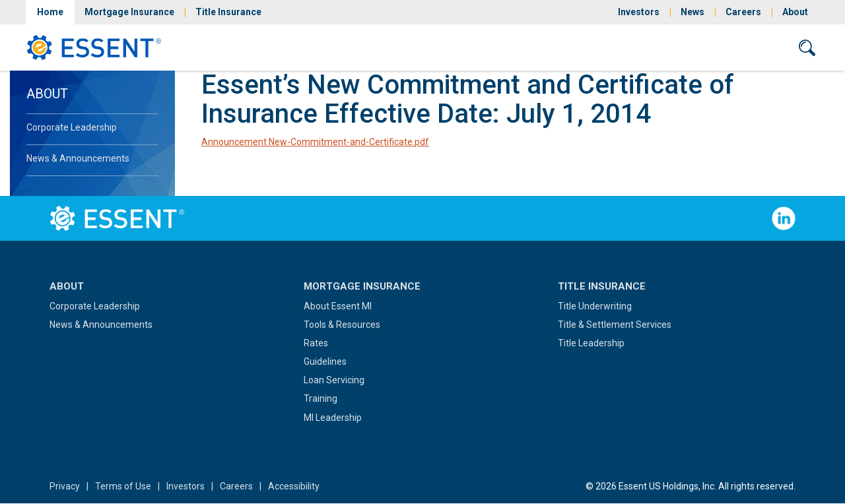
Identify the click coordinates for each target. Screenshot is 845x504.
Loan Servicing (334, 380)
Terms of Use (123, 486)
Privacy (65, 486)
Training (321, 398)
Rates (316, 343)
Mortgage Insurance (129, 12)
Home (50, 12)
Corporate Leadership (72, 127)
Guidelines (325, 362)
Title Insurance (228, 12)
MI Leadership (333, 418)
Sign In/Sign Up (653, 47)
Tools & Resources (342, 325)
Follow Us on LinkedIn (784, 218)
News (693, 12)
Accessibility (294, 486)
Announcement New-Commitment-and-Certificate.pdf (315, 142)
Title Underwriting (595, 306)
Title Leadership (591, 343)
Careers (743, 12)
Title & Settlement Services (615, 325)
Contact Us (744, 47)
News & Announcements (78, 158)
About (795, 12)
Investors (639, 12)
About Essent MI (338, 306)
